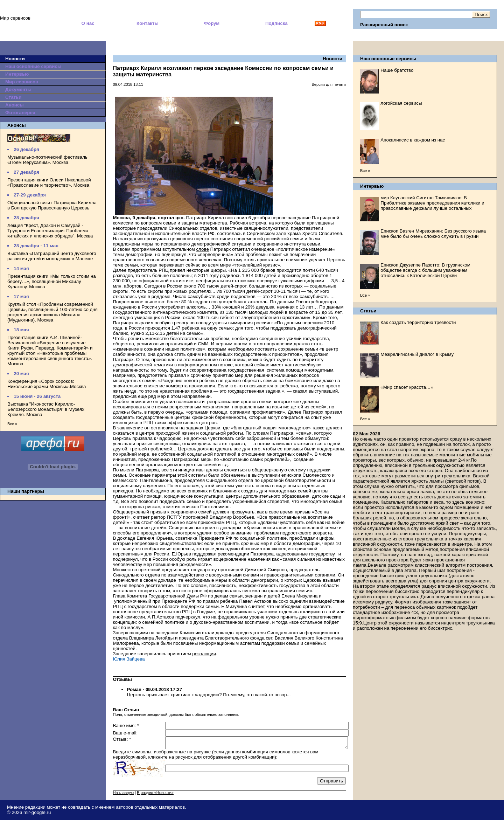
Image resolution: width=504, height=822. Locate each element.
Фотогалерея (20, 113)
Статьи (13, 97)
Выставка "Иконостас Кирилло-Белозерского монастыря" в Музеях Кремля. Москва (46, 409)
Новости (15, 59)
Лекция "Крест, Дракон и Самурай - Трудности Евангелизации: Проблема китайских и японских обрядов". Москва (50, 231)
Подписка (276, 23)
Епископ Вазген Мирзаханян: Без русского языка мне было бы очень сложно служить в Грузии (433, 234)
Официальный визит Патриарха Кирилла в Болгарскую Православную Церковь (52, 205)
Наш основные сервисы (33, 66)
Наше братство (397, 70)
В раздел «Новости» (155, 795)
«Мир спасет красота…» (407, 387)
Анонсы (15, 105)
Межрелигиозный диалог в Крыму (417, 354)
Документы (18, 89)
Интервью (17, 74)
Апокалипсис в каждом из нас (413, 140)
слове (202, 249)
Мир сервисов (15, 18)
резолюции (204, 654)
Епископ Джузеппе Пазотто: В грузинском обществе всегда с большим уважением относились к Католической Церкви (425, 270)
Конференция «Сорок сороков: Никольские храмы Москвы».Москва (47, 384)
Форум (212, 23)
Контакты (148, 23)
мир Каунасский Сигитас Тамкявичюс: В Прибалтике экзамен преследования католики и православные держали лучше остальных (432, 203)
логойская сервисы (401, 103)
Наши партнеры (26, 491)
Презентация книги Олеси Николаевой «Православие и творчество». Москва (49, 182)
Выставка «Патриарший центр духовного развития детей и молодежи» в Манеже (52, 256)
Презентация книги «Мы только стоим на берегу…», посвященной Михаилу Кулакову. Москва (52, 281)
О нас (88, 23)
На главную (123, 795)
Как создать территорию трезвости (418, 322)
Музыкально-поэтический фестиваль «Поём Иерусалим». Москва (47, 160)
